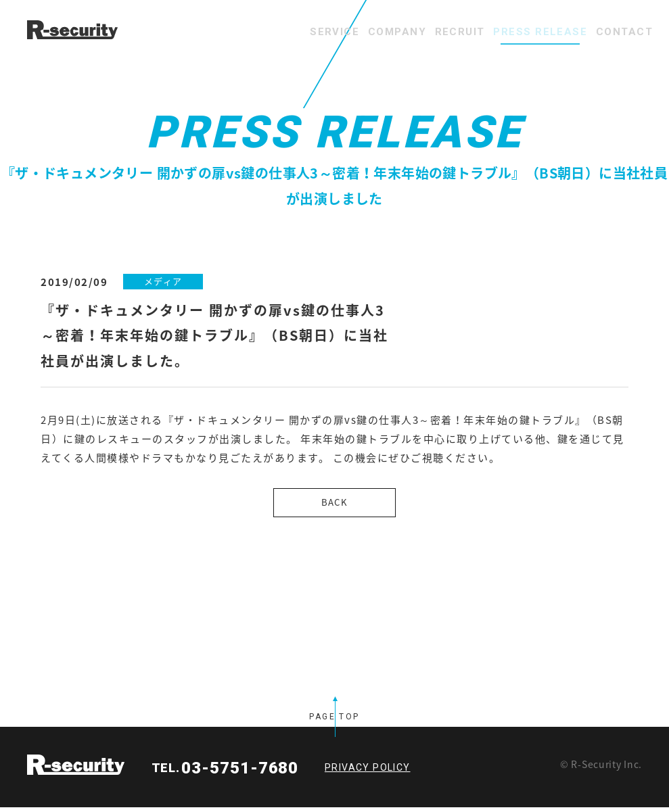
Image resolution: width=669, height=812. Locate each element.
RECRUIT (414, 32)
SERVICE (252, 32)
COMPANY (333, 32)
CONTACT (615, 32)
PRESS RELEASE (513, 32)
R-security (76, 769)
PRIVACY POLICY (368, 772)
